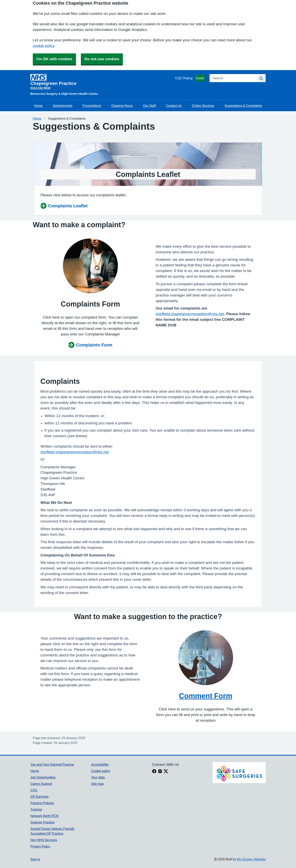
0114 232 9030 (40, 88)
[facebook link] (154, 772)
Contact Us (174, 106)
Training (36, 809)
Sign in (35, 859)
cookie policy (44, 46)
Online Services (203, 106)
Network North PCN (44, 816)
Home (38, 106)
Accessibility (100, 764)
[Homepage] (102, 80)
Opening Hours (122, 106)
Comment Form (206, 696)
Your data (98, 777)
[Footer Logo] (239, 773)
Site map (97, 784)
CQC (34, 790)
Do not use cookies (102, 59)
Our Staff (149, 106)
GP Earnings (39, 797)
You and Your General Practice (52, 764)
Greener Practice (43, 822)
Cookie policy (101, 771)
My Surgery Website (251, 859)
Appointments (63, 106)
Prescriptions (92, 106)
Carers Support (41, 784)
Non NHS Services (44, 840)
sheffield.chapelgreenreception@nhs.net (190, 314)
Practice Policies (42, 803)
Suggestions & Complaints (243, 106)
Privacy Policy (40, 846)
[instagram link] (160, 772)
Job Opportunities (43, 777)
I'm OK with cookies (54, 59)
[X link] (166, 772)
